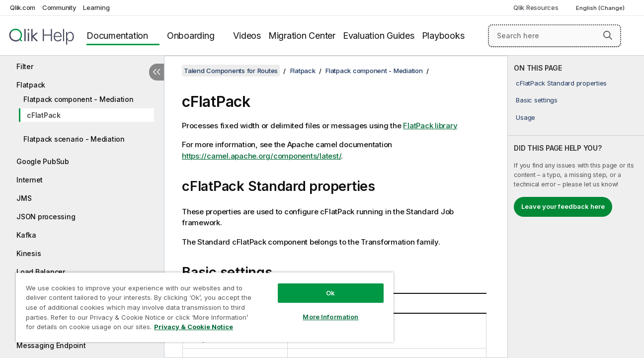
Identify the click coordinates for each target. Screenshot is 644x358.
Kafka (26, 235)
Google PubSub (43, 161)
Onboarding (191, 36)
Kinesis (29, 253)
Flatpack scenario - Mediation (74, 139)
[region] (203, 307)
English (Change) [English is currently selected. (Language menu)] (601, 8)
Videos (247, 36)
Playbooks (443, 36)
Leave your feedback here (563, 206)
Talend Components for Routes (231, 71)
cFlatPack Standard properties (561, 83)
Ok (327, 293)
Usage (525, 117)
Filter (25, 66)
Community (59, 7)
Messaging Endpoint (51, 345)
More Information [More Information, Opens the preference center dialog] (327, 317)
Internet (30, 180)
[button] (608, 35)
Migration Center (302, 36)
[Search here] (555, 36)
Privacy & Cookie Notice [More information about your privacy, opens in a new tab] (194, 327)
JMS (24, 198)
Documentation (117, 36)
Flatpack (31, 85)
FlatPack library (430, 126)
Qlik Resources (536, 7)
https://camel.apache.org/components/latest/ (261, 156)
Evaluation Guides (379, 36)
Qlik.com (23, 7)
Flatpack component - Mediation (79, 99)
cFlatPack (44, 115)
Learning (96, 7)
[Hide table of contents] (157, 72)
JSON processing (46, 217)
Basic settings (537, 100)
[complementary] (576, 207)
